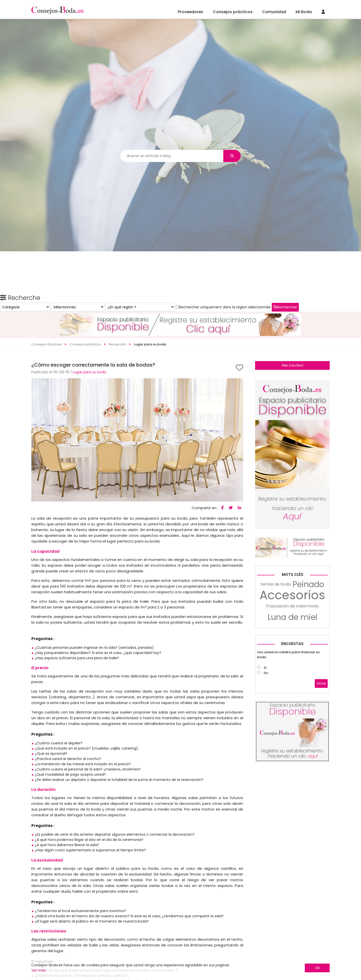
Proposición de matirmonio (292, 685)
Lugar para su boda (90, 354)
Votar (321, 762)
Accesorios (292, 674)
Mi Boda (304, 12)
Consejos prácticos (233, 12)
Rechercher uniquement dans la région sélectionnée (288, 425)
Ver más (39, 970)
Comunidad (274, 12)
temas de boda (276, 663)
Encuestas (292, 722)
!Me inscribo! (293, 347)
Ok (317, 968)
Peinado (308, 663)
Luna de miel (293, 696)
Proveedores (190, 12)
